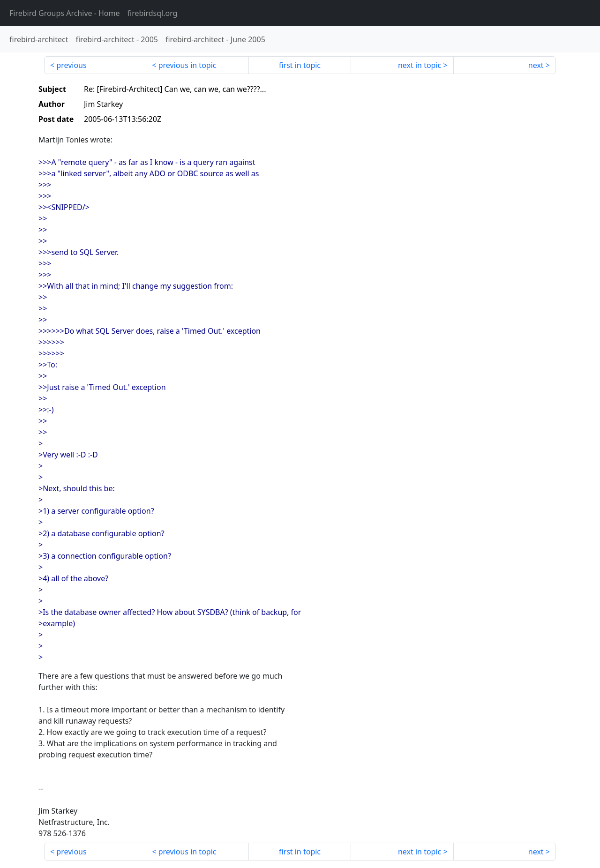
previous (71, 65)
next (536, 65)
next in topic (420, 65)
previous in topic (187, 65)
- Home (65, 13)
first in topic (300, 65)
